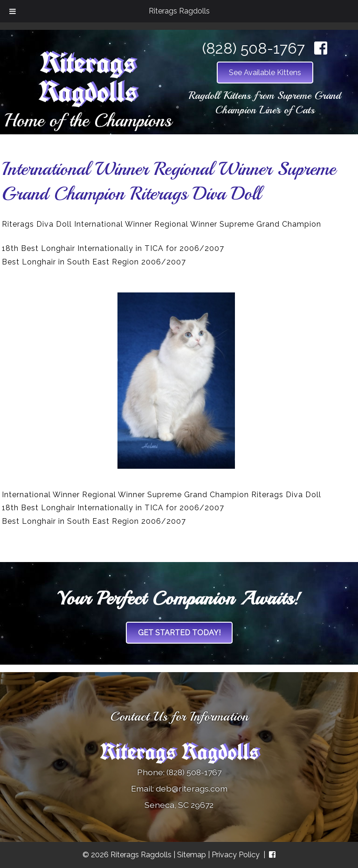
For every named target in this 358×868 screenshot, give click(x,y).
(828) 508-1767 (254, 48)
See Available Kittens (265, 73)
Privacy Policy (236, 855)
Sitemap (192, 855)
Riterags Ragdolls (179, 11)
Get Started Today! (179, 633)
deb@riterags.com (192, 788)
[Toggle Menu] (13, 11)
